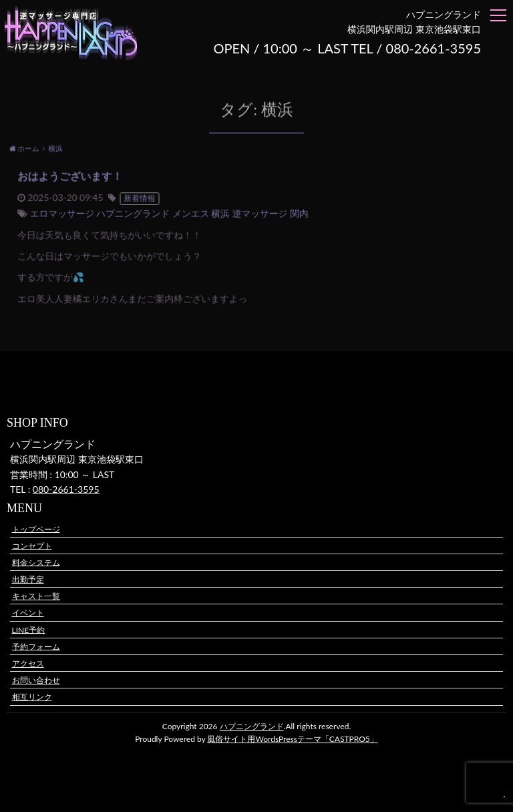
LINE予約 (29, 629)
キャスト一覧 (36, 596)
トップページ (36, 529)
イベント (28, 613)
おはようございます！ (76, 178)
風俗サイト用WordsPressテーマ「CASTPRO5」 (292, 739)
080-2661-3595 (66, 489)
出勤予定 (28, 579)
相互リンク (32, 697)
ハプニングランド (252, 726)
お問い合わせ (36, 680)
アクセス (28, 663)
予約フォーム (36, 646)
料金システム (36, 562)
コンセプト (32, 545)
